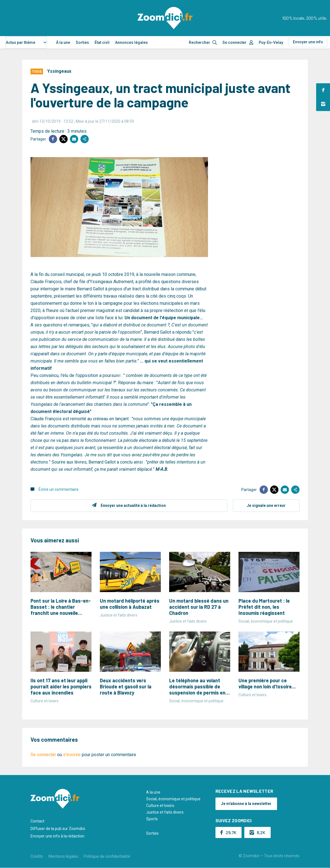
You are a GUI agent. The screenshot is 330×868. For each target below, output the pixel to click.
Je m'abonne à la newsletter (246, 804)
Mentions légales (63, 856)
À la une (63, 42)
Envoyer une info (308, 42)
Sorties (82, 42)
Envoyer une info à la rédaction (57, 836)
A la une (153, 792)
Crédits (37, 856)
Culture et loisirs (160, 806)
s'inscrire (72, 755)
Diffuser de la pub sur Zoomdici (58, 829)
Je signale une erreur (266, 505)
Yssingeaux (59, 71)
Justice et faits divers (165, 812)
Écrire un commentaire (59, 489)
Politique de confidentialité (107, 856)
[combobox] (26, 42)
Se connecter (234, 42)
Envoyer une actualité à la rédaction (133, 505)
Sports (152, 819)
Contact (37, 821)
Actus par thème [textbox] (21, 42)
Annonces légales (131, 42)
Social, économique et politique (173, 799)
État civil (102, 42)
